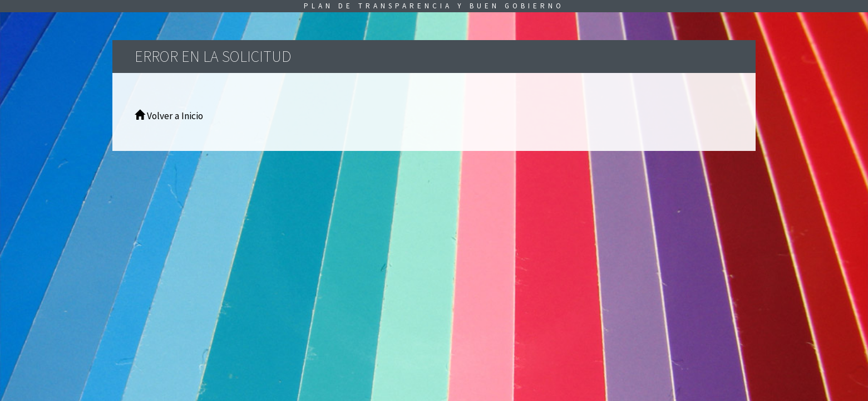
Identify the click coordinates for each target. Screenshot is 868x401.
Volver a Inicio (169, 116)
